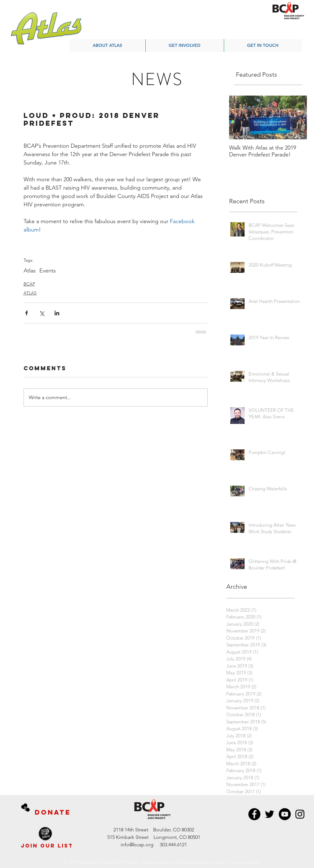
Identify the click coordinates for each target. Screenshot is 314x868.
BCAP (29, 284)
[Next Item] (297, 117)
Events (48, 271)
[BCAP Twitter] (270, 814)
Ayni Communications (237, 862)
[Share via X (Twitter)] (42, 313)
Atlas (30, 271)
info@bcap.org (137, 845)
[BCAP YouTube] (285, 814)
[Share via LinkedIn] (57, 313)
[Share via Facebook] (27, 313)
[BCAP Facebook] (254, 814)
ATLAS (30, 293)
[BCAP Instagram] (300, 814)
